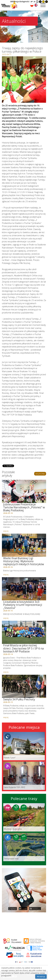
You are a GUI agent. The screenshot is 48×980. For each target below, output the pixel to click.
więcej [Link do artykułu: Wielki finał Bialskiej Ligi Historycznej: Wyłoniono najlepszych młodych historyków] (6, 574)
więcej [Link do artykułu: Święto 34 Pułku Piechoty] (6, 717)
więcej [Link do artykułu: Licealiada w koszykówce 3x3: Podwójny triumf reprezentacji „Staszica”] (6, 618)
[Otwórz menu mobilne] (43, 5)
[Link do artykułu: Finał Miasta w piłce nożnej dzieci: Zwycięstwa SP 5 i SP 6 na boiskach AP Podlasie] (24, 632)
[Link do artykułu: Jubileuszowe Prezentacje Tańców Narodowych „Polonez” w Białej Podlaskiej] (24, 491)
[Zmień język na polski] (32, 5)
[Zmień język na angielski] (36, 5)
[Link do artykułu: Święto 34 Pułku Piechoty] (24, 686)
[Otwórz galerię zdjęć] (24, 80)
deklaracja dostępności (20, 1)
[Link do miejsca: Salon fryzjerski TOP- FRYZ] (24, 776)
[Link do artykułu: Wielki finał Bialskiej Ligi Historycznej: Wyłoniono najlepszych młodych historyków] (24, 545)
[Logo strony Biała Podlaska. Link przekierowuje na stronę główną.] (9, 5)
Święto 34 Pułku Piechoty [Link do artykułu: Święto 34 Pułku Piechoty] (19, 699)
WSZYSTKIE (40, 474)
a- (34, 1)
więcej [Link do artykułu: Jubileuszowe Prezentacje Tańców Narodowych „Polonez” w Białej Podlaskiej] (6, 531)
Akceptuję (41, 976)
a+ (31, 1)
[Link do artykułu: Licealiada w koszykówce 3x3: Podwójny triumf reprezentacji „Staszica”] (24, 589)
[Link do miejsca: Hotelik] (24, 746)
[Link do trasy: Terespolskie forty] (24, 847)
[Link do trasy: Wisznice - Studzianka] (24, 817)
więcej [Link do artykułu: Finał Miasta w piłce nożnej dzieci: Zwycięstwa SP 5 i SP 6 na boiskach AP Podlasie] (6, 672)
